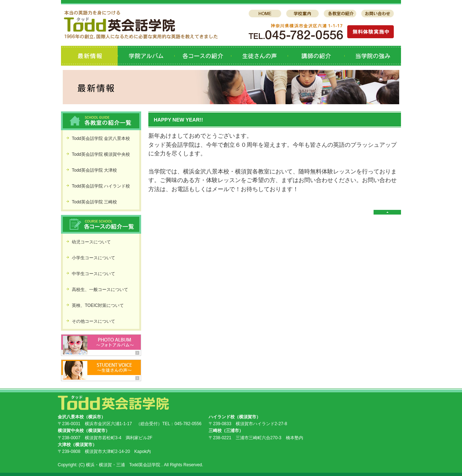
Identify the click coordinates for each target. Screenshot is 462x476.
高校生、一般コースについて (100, 290)
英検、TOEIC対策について (98, 305)
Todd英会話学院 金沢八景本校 (101, 138)
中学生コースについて (93, 274)
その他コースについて (93, 321)
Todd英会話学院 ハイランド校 (101, 186)
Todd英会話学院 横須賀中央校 (101, 154)
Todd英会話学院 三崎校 (94, 202)
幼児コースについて (91, 242)
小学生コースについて (93, 258)
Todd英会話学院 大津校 (94, 170)
